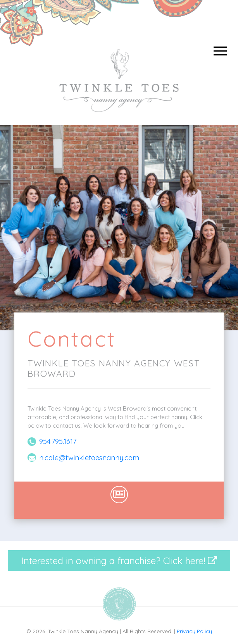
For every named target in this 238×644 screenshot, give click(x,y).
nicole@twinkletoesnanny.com (89, 458)
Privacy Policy (194, 631)
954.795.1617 (58, 441)
